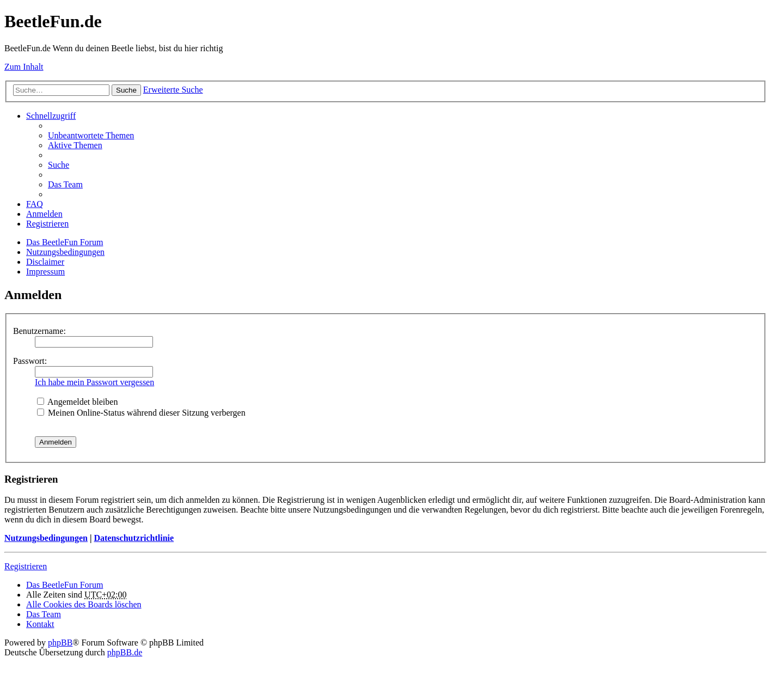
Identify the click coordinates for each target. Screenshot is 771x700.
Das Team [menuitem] (65, 184)
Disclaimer (45, 262)
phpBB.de (125, 652)
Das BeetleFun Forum (65, 242)
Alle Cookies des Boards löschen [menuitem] (84, 604)
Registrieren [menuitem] (47, 224)
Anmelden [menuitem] (44, 214)
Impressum (45, 272)
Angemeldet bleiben (77, 402)
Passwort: (30, 361)
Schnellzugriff (51, 116)
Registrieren (26, 566)
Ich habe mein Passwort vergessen (94, 382)
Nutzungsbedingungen (65, 252)
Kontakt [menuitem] (40, 624)
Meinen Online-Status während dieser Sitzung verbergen (141, 413)
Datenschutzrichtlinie (134, 538)
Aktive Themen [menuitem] (75, 145)
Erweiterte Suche (173, 90)
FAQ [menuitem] (35, 204)
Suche (126, 90)
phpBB (60, 643)
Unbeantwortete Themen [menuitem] (91, 135)
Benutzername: (39, 331)
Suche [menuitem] (59, 165)
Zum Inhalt (24, 67)
